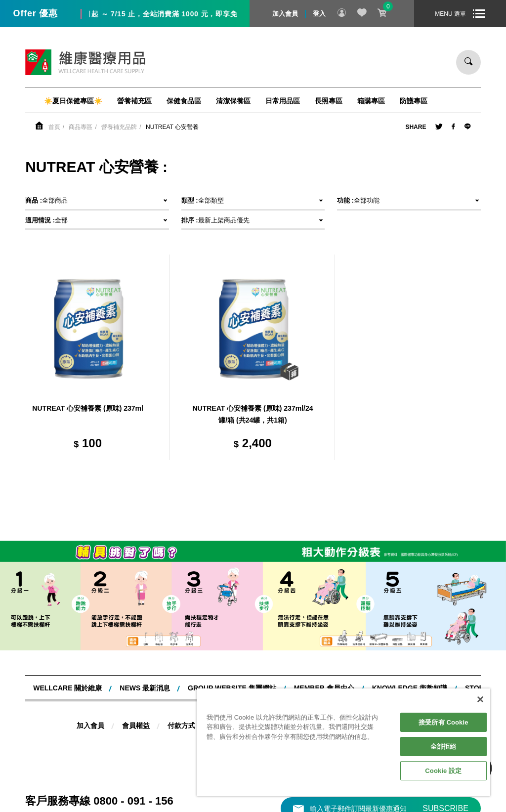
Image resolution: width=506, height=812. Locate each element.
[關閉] (480, 699)
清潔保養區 (233, 101)
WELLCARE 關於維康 (67, 688)
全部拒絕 (443, 747)
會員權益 (136, 726)
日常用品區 (283, 101)
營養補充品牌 (119, 127)
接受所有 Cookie (443, 722)
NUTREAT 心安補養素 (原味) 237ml (88, 408)
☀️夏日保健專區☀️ (73, 101)
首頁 (54, 127)
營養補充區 (134, 101)
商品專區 (81, 127)
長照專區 (329, 101)
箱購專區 (371, 101)
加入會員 (285, 14)
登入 (319, 14)
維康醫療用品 (85, 62)
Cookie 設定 (443, 771)
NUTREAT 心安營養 (172, 127)
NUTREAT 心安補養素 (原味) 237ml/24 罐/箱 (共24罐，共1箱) (253, 414)
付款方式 (181, 726)
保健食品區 (184, 101)
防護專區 (414, 101)
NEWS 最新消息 (145, 688)
